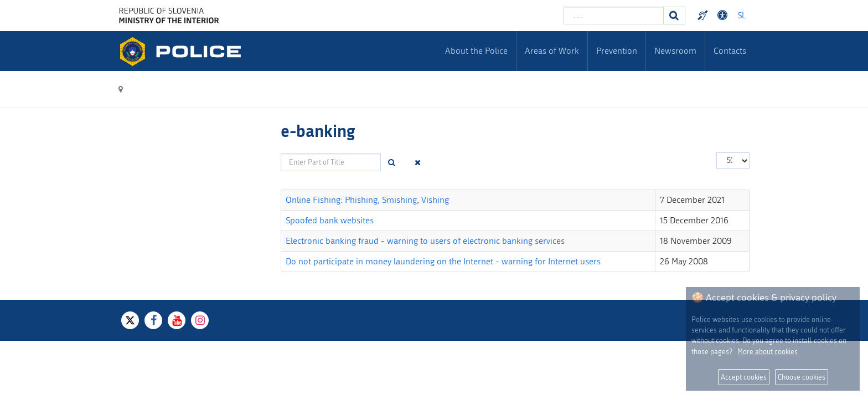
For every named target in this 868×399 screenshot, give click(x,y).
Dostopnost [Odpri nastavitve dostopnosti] (724, 16)
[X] (130, 320)
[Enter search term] (614, 16)
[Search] (674, 16)
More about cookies (768, 352)
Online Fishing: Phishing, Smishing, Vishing (367, 200)
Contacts (730, 51)
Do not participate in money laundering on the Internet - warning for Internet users (443, 261)
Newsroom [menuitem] (675, 51)
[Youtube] (177, 320)
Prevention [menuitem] (617, 51)
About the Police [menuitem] (476, 51)
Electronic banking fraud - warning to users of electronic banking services (425, 241)
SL (742, 16)
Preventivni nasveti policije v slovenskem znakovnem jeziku (704, 16)
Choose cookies (802, 377)
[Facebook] (153, 320)
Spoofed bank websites (330, 220)
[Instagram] (200, 320)
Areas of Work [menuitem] (552, 51)
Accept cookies (744, 377)
